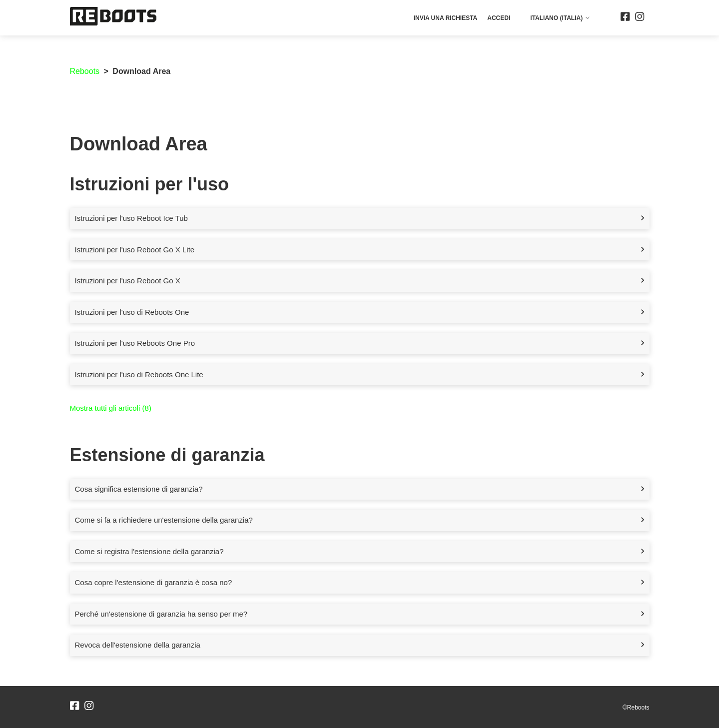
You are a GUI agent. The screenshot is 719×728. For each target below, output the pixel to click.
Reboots (85, 71)
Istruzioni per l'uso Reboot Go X (128, 281)
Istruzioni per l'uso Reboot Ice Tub (131, 218)
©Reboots (636, 708)
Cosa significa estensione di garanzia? (139, 489)
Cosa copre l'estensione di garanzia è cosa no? (154, 582)
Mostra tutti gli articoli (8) (111, 408)
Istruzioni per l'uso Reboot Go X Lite (135, 250)
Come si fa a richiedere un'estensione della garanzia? (164, 520)
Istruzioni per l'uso (150, 184)
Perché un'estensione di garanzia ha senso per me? (161, 614)
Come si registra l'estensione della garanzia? (149, 551)
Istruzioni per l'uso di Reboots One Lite (139, 374)
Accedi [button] (499, 18)
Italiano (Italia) (560, 18)
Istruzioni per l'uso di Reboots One (132, 312)
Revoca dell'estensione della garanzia (138, 645)
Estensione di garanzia (167, 455)
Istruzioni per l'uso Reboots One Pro (135, 343)
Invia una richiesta (446, 18)
